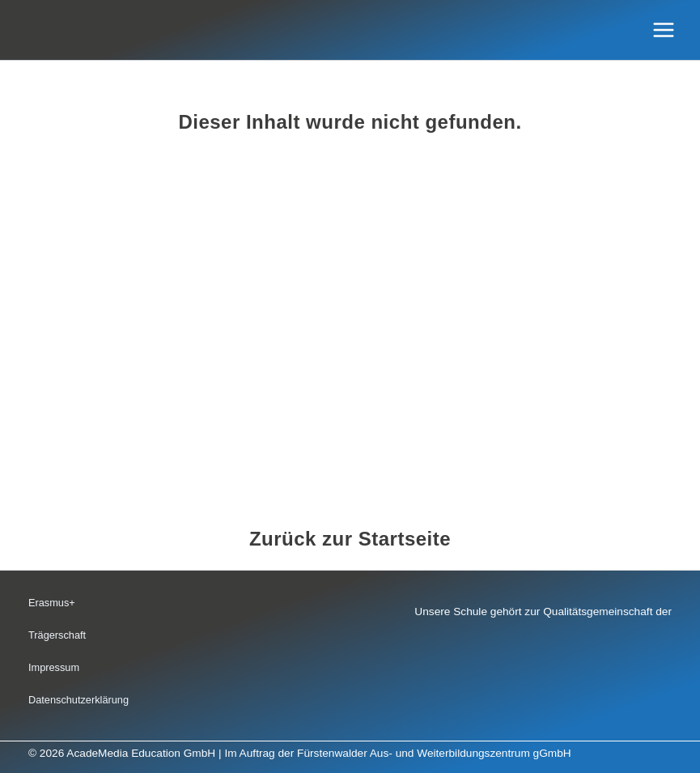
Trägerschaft (57, 635)
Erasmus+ (52, 603)
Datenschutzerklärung (78, 700)
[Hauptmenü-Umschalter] (664, 30)
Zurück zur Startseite (350, 539)
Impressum (54, 667)
